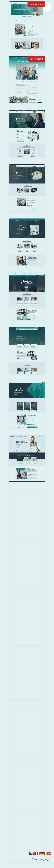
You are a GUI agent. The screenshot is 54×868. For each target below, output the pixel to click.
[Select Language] (41, 859)
